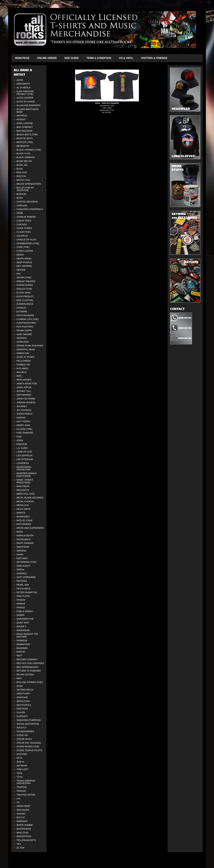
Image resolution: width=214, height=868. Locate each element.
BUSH (20, 198)
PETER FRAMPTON (27, 592)
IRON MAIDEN (24, 380)
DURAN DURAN (25, 285)
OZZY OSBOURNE (26, 577)
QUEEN (21, 615)
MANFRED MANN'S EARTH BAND (27, 475)
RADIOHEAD (23, 630)
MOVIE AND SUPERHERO (30, 528)
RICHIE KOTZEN (25, 675)
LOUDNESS (23, 463)
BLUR (20, 169)
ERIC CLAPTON (25, 300)
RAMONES (22, 648)
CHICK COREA (24, 228)
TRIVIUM (21, 791)
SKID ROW (22, 709)
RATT (19, 656)
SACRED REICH (25, 690)
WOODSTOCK (24, 836)
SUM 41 (21, 762)
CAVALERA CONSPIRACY (30, 209)
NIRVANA (21, 551)
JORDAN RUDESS (26, 402)
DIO (19, 274)
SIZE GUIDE (72, 58)
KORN (20, 440)
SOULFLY (22, 728)
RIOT (19, 678)
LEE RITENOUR (25, 459)
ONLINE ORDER (47, 58)
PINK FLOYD (23, 596)
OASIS (20, 555)
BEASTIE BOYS (25, 138)
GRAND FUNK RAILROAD (30, 346)
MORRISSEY (23, 517)
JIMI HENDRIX (24, 395)
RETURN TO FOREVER (29, 671)
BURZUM (21, 194)
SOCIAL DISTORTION (28, 724)
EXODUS (21, 308)
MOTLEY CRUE (25, 520)
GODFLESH (23, 342)
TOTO (20, 777)
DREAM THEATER (26, 281)
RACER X (22, 626)
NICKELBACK (24, 539)
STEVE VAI (22, 735)
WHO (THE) (23, 833)
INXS (19, 376)
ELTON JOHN (24, 293)
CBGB (20, 213)
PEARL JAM (23, 585)
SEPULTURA (23, 701)
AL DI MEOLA (24, 88)
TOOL (20, 773)
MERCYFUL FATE (26, 494)
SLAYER (21, 712)
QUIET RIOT (23, 623)
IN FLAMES (22, 368)
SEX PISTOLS (24, 705)
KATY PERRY (24, 421)
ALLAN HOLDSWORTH (28, 105)
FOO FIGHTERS (25, 327)
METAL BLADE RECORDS (30, 498)
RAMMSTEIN (23, 644)
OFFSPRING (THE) (26, 562)
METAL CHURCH (25, 502)
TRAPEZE (22, 787)
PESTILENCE (24, 589)
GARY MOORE (24, 334)
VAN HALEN (23, 810)
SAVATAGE (22, 697)
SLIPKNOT (22, 716)
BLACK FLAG (23, 153)
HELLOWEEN (24, 361)
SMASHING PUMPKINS (29, 720)
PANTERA (22, 581)
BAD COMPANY (25, 127)
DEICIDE (21, 270)
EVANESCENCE (25, 304)
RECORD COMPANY (27, 659)
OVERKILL (22, 573)
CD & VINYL (126, 58)
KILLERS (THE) (24, 429)
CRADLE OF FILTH (26, 240)
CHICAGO (22, 224)
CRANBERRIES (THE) (28, 243)
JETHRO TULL (24, 391)
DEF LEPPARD (24, 266)
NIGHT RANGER (25, 543)
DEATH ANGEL (24, 259)
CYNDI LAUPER (25, 251)
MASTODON (23, 486)
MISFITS (21, 513)
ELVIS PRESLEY (25, 296)
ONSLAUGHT (24, 566)
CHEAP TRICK (24, 221)
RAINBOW (22, 640)
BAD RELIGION (25, 131)
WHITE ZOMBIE (25, 825)
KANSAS (21, 418)
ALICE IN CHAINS (26, 102)
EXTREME (22, 312)
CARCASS (22, 206)
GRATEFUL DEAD (26, 349)
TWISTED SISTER (26, 795)
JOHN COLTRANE (26, 399)
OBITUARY (22, 558)
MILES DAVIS (24, 509)
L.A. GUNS (22, 448)
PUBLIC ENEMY (25, 611)
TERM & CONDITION (99, 58)
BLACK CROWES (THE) (29, 150)
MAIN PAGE (22, 58)
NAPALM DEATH (25, 536)
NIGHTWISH (23, 547)
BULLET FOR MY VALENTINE (25, 189)
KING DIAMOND (25, 433)
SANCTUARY (23, 694)
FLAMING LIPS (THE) (28, 319)
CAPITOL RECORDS (27, 202)
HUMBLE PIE (23, 365)
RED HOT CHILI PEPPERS (30, 663)
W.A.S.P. (21, 817)
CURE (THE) (23, 247)
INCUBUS (22, 372)
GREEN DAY (23, 353)
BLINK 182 (22, 165)
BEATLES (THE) (25, 142)
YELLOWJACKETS (26, 840)
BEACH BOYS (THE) (27, 135)
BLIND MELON (24, 161)
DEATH (20, 255)
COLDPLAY (22, 236)
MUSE (20, 532)
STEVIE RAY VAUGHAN (29, 743)
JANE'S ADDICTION (27, 384)
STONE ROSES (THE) (28, 747)
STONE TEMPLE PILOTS (29, 750)
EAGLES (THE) (24, 289)
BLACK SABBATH (26, 157)
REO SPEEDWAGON (27, 667)
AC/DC (20, 80)
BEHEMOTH (23, 146)
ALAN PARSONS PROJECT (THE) (25, 93)
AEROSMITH (23, 84)
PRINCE (21, 608)
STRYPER (22, 754)
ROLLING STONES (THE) (30, 682)
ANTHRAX (22, 116)
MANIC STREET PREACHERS (25, 481)
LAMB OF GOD (24, 452)
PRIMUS (21, 604)
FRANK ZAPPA (24, 331)
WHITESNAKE (24, 829)
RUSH (20, 686)
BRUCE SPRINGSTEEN (29, 184)
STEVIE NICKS (24, 739)
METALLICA (23, 505)
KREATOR (22, 444)
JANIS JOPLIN (24, 387)
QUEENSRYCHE (25, 619)
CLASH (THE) (24, 232)
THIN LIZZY (23, 769)
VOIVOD (21, 814)
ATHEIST (21, 119)
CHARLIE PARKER (26, 217)
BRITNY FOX (23, 180)
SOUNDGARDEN (25, 731)
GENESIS (22, 338)
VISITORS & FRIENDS (154, 58)
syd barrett (22, 765)
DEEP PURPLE (24, 262)
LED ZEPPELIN (24, 455)
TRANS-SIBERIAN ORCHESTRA (26, 782)
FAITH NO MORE (25, 315)
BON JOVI (22, 172)
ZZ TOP (20, 848)
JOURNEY (22, 406)
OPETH (20, 570)
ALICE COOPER (25, 98)
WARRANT (22, 821)
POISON (21, 600)
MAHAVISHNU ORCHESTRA (24, 468)
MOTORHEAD (24, 524)
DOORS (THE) (24, 277)
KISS (19, 437)
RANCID (21, 652)
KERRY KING (23, 425)
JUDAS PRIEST (25, 414)
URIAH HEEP (23, 806)
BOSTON (21, 176)
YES (19, 844)
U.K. (19, 799)
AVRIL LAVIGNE (25, 123)
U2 (18, 802)
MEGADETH (23, 490)
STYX (20, 758)
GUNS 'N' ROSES (26, 357)
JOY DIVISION (24, 410)
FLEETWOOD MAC (26, 323)
